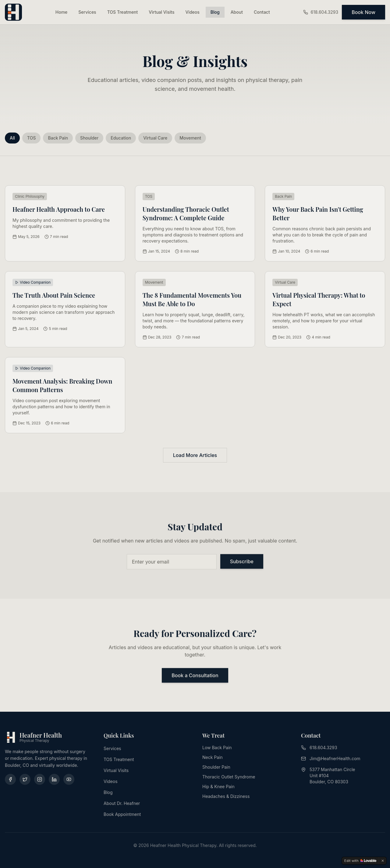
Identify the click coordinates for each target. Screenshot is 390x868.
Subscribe (242, 562)
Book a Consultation (195, 676)
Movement (190, 138)
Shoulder (89, 138)
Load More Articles (195, 455)
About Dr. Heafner (122, 803)
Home (62, 12)
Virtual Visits (161, 12)
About (237, 12)
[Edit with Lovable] (360, 861)
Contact (262, 12)
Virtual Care (155, 138)
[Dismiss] (383, 861)
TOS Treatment (123, 12)
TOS (32, 138)
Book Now (363, 12)
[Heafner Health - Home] (13, 12)
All (12, 138)
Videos (193, 12)
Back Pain (58, 138)
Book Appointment (122, 814)
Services (87, 12)
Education (121, 138)
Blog (215, 12)
